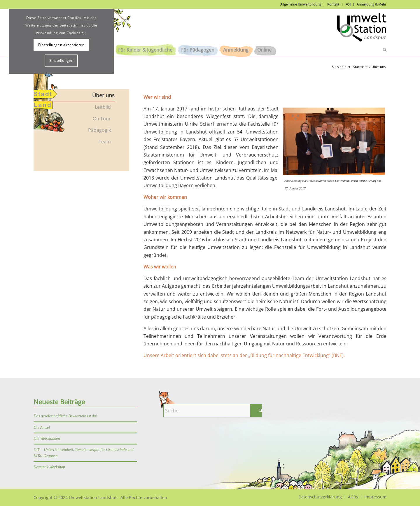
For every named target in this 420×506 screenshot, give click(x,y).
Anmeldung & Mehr (372, 4)
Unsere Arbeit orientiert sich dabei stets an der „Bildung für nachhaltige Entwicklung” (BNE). (244, 355)
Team (105, 142)
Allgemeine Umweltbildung (301, 4)
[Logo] (362, 30)
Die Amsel (42, 427)
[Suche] (383, 50)
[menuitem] (145, 50)
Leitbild (103, 107)
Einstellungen (61, 60)
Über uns (103, 95)
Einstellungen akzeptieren (61, 45)
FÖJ (348, 4)
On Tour (102, 119)
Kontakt (333, 4)
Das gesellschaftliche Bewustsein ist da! (65, 416)
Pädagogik (99, 130)
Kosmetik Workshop (49, 467)
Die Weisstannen (47, 439)
